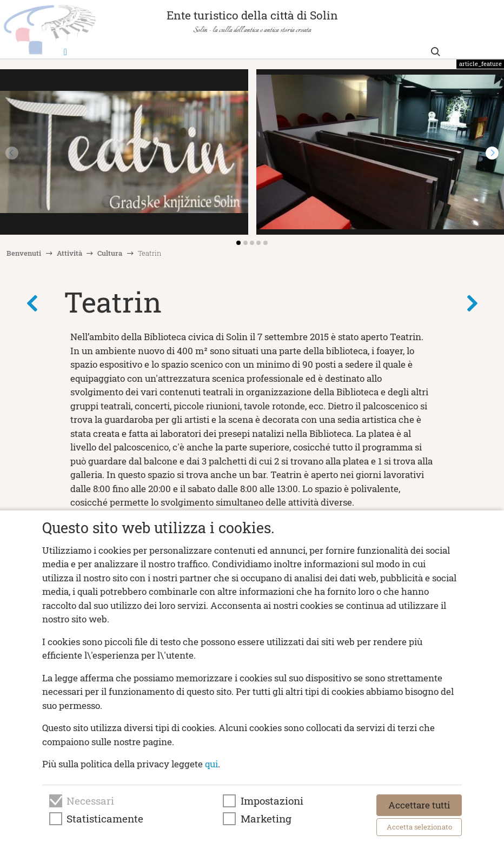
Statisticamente (105, 819)
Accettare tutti (419, 805)
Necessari (90, 801)
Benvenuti (24, 253)
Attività (69, 253)
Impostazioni (272, 801)
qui (211, 764)
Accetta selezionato (419, 827)
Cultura (110, 253)
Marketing (266, 819)
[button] (492, 153)
